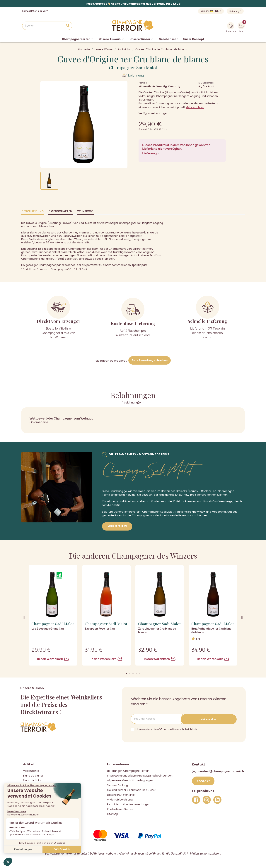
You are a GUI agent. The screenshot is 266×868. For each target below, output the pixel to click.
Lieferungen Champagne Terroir (128, 770)
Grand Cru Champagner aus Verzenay (138, 4)
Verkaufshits (31, 770)
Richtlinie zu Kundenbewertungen (129, 804)
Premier (190, 501)
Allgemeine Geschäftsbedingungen (130, 780)
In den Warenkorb (53, 659)
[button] (126, 673)
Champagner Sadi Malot (133, 67)
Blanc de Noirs (32, 780)
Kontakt (26, 11)
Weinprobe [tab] (85, 211)
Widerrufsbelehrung (120, 799)
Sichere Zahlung (117, 785)
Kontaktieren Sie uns (120, 809)
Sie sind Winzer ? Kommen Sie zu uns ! (132, 789)
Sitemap (113, 813)
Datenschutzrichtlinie (121, 794)
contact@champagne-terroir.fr (221, 770)
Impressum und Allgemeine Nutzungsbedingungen (140, 775)
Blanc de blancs (33, 775)
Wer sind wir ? (40, 11)
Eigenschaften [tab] (60, 211)
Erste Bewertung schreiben (150, 360)
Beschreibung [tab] (33, 211)
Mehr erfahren (195, 107)
